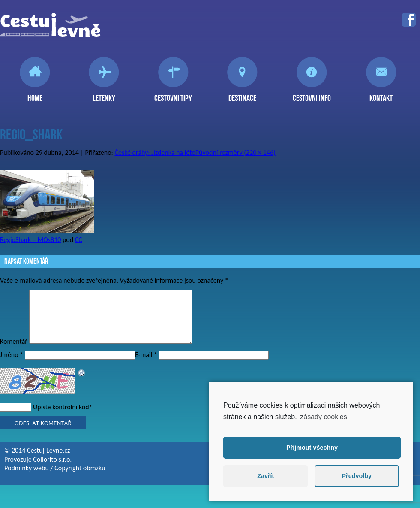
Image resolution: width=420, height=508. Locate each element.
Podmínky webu (27, 478)
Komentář (14, 352)
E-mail (146, 365)
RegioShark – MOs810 (30, 240)
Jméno (12, 365)
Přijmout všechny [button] (312, 448)
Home (35, 94)
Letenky (104, 94)
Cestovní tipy (173, 94)
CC (79, 240)
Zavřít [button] (265, 476)
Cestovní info (312, 94)
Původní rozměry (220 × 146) (235, 153)
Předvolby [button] (357, 476)
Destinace (242, 94)
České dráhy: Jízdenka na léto (155, 153)
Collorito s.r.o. (52, 470)
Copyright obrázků (80, 478)
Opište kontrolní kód (61, 417)
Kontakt (381, 94)
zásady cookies (323, 417)
